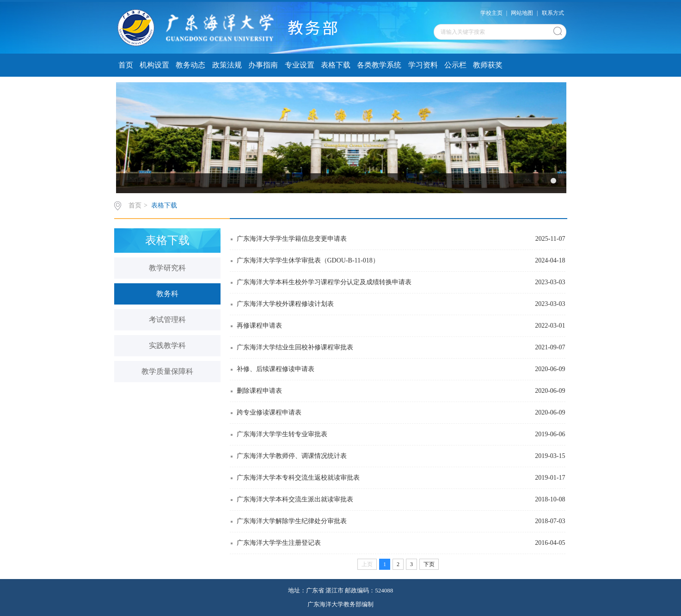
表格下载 (336, 65)
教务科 (167, 294)
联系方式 (553, 13)
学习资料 (423, 65)
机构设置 (154, 65)
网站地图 (522, 13)
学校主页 (491, 13)
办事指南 (263, 65)
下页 (429, 564)
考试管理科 (167, 320)
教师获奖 (488, 65)
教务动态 (190, 65)
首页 (126, 65)
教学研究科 (167, 268)
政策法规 (227, 65)
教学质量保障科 (167, 371)
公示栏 (455, 65)
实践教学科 (167, 345)
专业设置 (300, 65)
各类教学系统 (379, 65)
